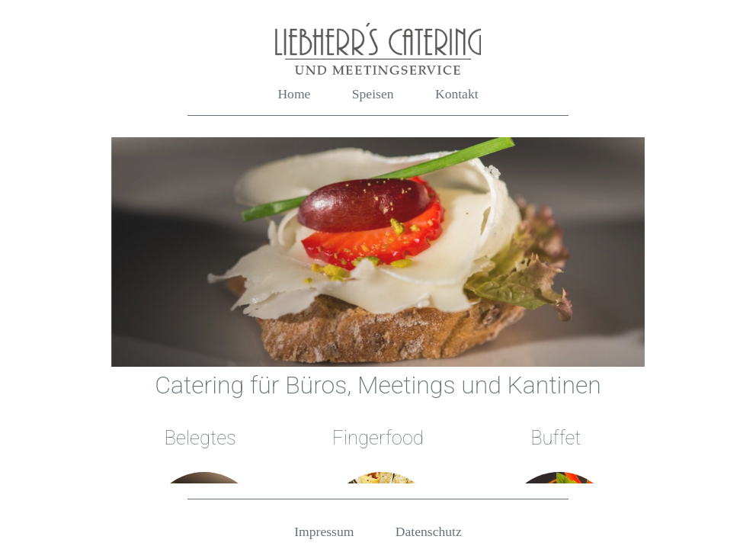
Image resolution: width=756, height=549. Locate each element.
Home (294, 94)
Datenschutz (429, 531)
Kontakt (457, 94)
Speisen (373, 94)
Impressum (324, 531)
